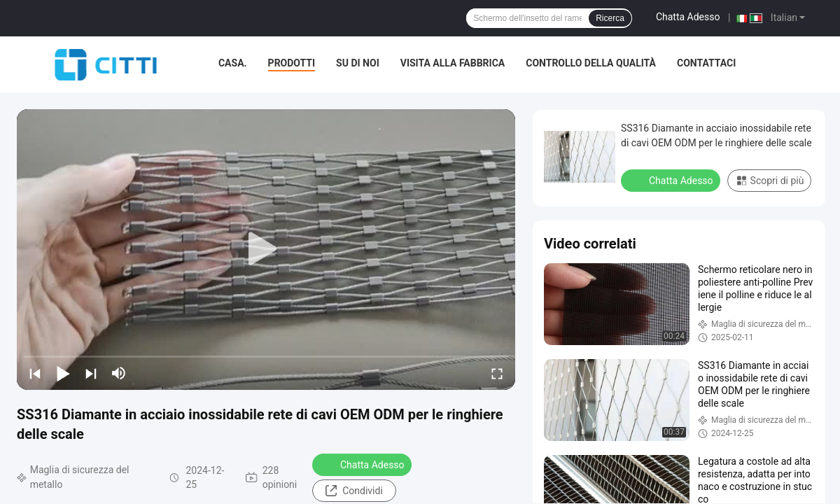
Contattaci (706, 63)
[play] (266, 249)
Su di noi (358, 63)
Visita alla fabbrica (453, 63)
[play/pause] (63, 373)
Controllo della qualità (591, 63)
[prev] (35, 373)
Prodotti (292, 63)
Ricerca (610, 18)
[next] (91, 373)
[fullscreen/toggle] (497, 373)
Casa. (233, 63)
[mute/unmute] (119, 373)
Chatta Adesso (688, 17)
